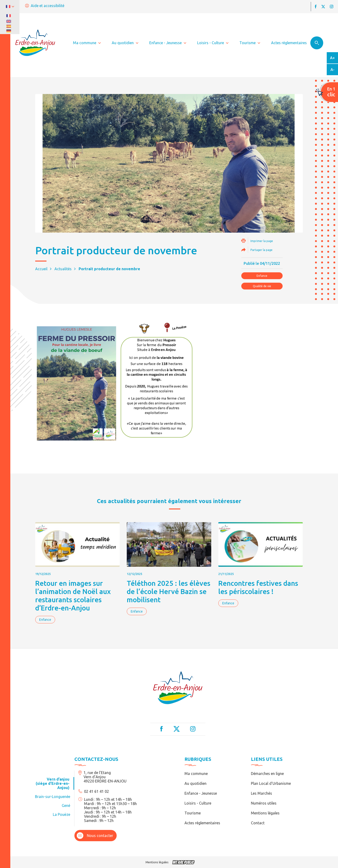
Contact (258, 823)
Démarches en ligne (267, 774)
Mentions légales (265, 813)
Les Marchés (261, 793)
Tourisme (193, 813)
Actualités (63, 269)
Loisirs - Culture (198, 803)
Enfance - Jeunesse (201, 793)
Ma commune (196, 774)
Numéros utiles (264, 803)
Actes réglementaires (202, 823)
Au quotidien (196, 783)
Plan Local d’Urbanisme (271, 783)
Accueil (41, 269)
